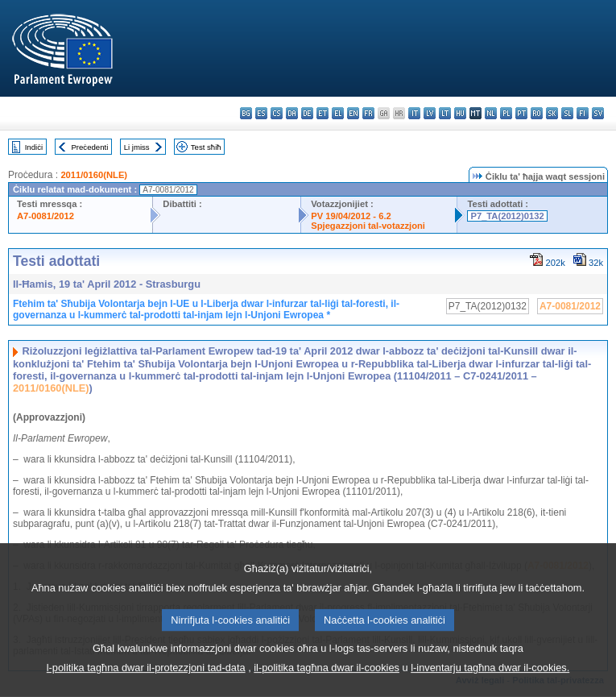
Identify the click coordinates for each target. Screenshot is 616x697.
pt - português (521, 113)
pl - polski (506, 113)
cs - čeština (277, 113)
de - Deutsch (307, 113)
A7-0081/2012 (45, 216)
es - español (261, 113)
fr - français (368, 113)
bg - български (246, 113)
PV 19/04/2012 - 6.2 (351, 216)
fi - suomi (583, 113)
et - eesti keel (322, 113)
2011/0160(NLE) (94, 175)
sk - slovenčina (552, 113)
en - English (353, 113)
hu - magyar (460, 113)
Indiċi (34, 147)
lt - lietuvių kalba (445, 113)
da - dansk (292, 113)
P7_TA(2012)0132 (507, 216)
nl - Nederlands (491, 113)
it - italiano (414, 113)
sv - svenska (598, 113)
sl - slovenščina (567, 113)
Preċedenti (89, 147)
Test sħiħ (206, 147)
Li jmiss (137, 147)
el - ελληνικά (338, 113)
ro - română (537, 113)
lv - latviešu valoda (430, 113)
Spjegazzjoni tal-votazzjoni (368, 226)
